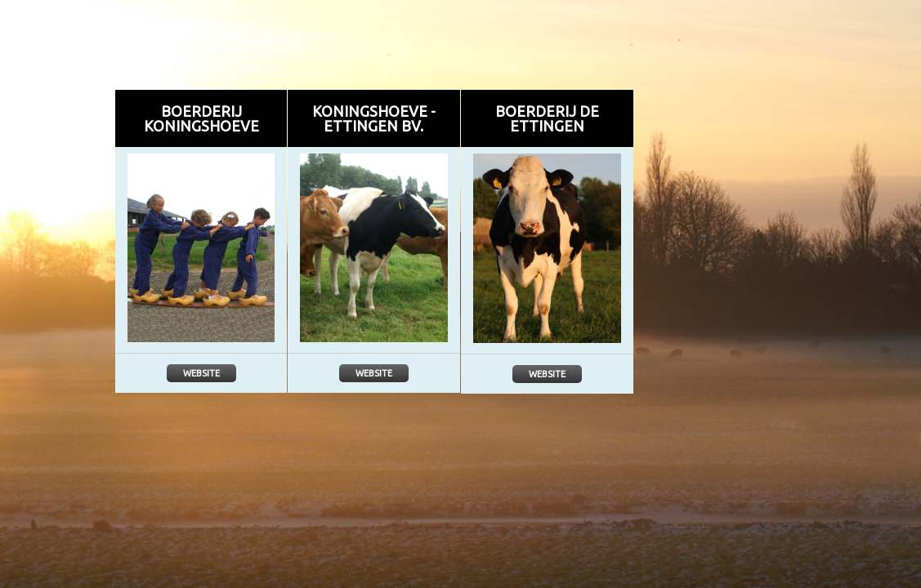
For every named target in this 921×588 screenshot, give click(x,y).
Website (201, 373)
